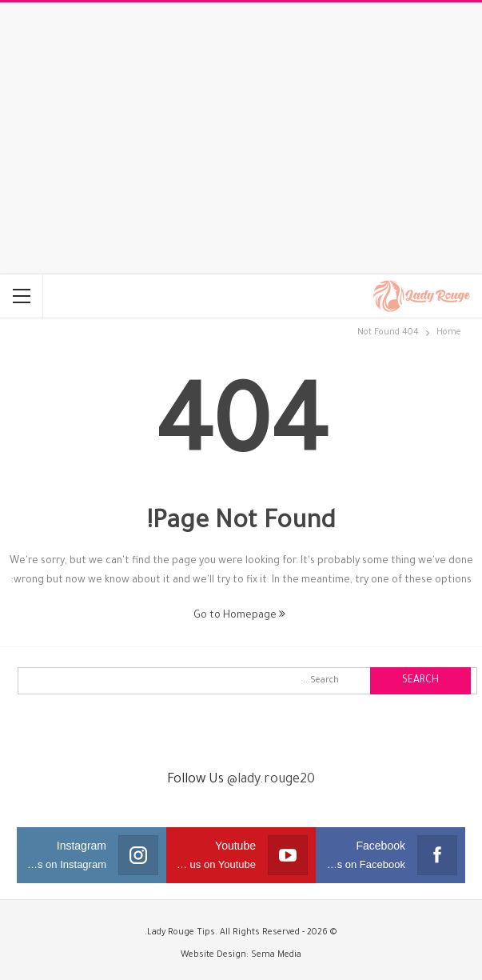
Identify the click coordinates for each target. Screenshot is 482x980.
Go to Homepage (239, 616)
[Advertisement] (241, 138)
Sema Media (276, 955)
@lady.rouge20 (271, 780)
